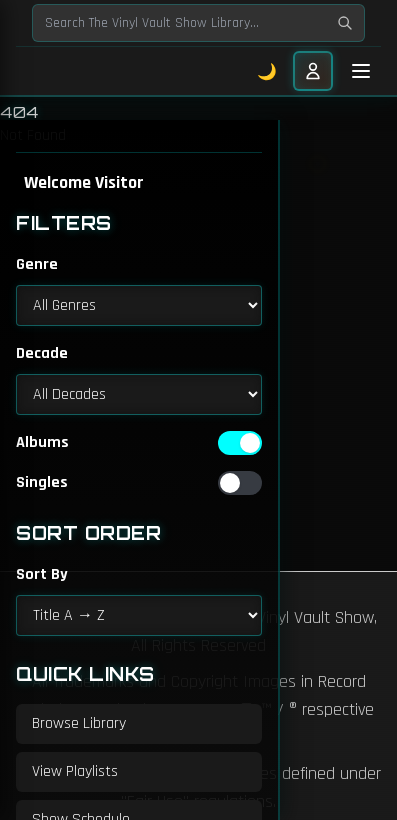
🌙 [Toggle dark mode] (267, 71)
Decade (42, 353)
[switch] (240, 443)
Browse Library (79, 723)
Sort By (42, 574)
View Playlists (75, 771)
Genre (37, 264)
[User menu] (313, 71)
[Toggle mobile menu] (361, 71)
